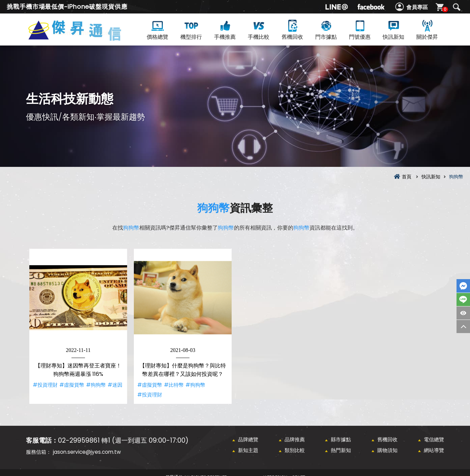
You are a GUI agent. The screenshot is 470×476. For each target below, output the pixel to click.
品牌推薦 (295, 439)
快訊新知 (393, 29)
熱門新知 (341, 450)
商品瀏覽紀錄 (463, 313)
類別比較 (295, 450)
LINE (463, 300)
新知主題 (248, 450)
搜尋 (457, 7)
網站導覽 (434, 450)
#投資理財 (45, 385)
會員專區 (417, 7)
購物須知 (387, 450)
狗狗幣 (213, 208)
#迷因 (115, 385)
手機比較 (259, 29)
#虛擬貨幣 (72, 385)
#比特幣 (174, 385)
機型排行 (191, 29)
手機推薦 (225, 29)
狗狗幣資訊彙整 (86, 38)
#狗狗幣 (96, 385)
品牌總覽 (248, 439)
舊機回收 (292, 29)
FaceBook (463, 286)
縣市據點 (341, 439)
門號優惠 (360, 29)
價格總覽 (157, 29)
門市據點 (326, 29)
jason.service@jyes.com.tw (87, 452)
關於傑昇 (427, 29)
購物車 (444, 9)
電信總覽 (434, 439)
